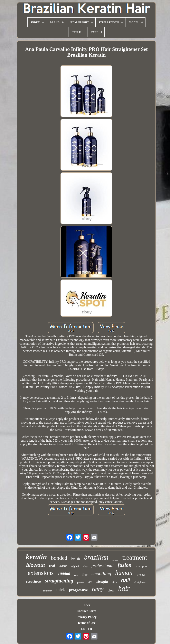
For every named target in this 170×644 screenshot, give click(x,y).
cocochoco (34, 582)
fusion (125, 565)
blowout (36, 565)
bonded (59, 558)
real (52, 566)
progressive (78, 590)
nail (125, 580)
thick (60, 590)
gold (76, 575)
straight (102, 581)
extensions (41, 573)
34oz (63, 566)
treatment (135, 557)
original (75, 567)
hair (124, 588)
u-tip (141, 575)
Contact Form (86, 611)
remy (98, 589)
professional (103, 565)
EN (83, 629)
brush (76, 559)
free (85, 574)
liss (90, 582)
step (85, 566)
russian (115, 560)
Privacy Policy (86, 617)
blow (111, 590)
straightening (59, 581)
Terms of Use (86, 623)
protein (81, 582)
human (124, 573)
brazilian (96, 557)
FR (90, 629)
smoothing (101, 574)
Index (86, 605)
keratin (36, 557)
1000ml (64, 574)
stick (115, 582)
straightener (140, 582)
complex (48, 591)
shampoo (141, 566)
